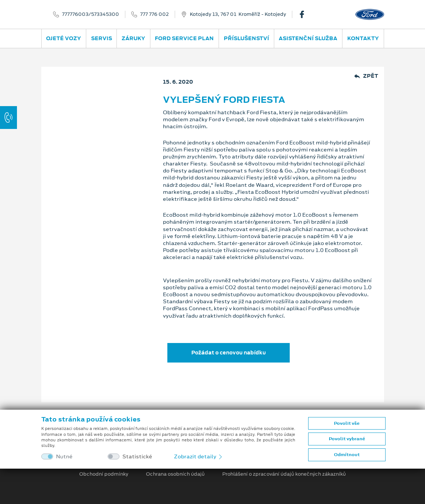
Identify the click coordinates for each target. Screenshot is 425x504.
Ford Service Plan (184, 38)
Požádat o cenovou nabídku (229, 353)
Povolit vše (347, 423)
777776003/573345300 (90, 14)
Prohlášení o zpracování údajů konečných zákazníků (284, 474)
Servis (102, 38)
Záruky (133, 38)
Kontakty (363, 38)
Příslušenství (246, 38)
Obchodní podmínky (104, 474)
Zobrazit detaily (199, 456)
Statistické (137, 457)
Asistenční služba (308, 38)
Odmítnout (347, 455)
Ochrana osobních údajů (175, 474)
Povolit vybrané (347, 439)
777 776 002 (154, 14)
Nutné (64, 457)
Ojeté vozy (64, 38)
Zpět (366, 76)
